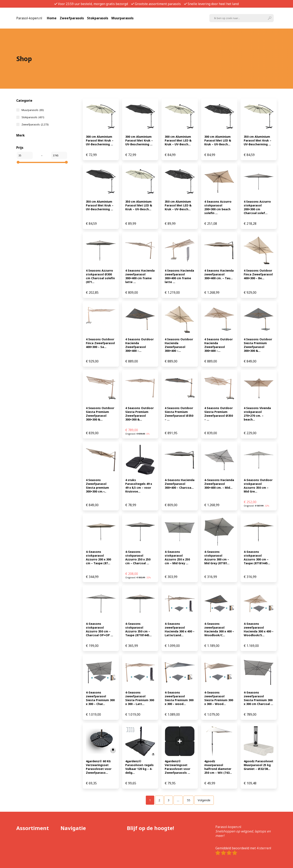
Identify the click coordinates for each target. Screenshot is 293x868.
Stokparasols (98, 18)
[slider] (18, 162)
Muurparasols (122, 18)
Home (52, 18)
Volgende (204, 800)
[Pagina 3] (169, 800)
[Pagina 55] (188, 800)
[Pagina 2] (159, 800)
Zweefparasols (72, 18)
